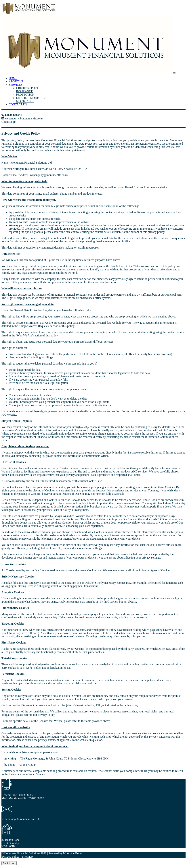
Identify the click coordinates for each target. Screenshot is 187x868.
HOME (13, 78)
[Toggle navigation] (174, 73)
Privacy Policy (11, 857)
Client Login (9, 122)
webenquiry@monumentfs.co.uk (24, 118)
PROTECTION (25, 95)
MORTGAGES (25, 101)
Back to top (9, 863)
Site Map (27, 857)
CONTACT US (18, 104)
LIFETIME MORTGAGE (31, 98)
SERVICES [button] (16, 85)
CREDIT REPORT (27, 88)
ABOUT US (16, 81)
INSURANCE (24, 91)
